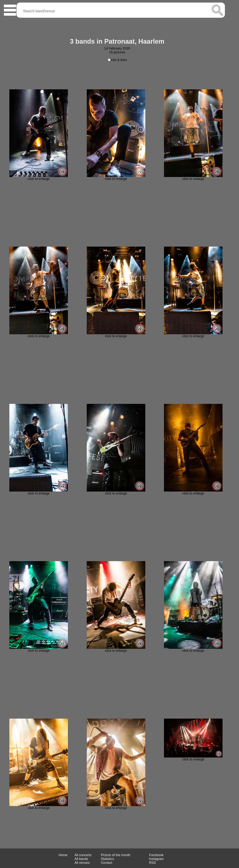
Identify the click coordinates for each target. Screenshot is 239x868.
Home (63, 855)
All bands (81, 859)
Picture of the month (116, 855)
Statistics (107, 859)
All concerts (83, 855)
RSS (153, 863)
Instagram (156, 859)
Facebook (156, 855)
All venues (82, 863)
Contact (107, 863)
